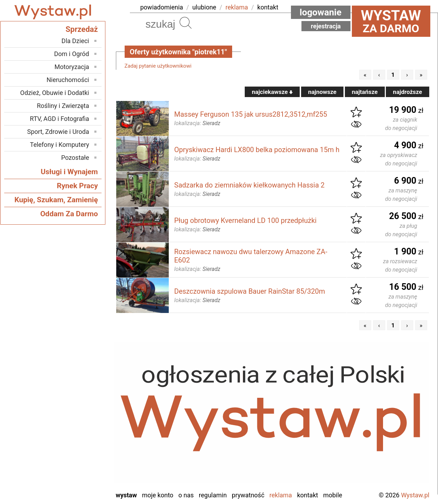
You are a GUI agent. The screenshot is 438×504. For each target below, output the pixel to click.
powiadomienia (162, 7)
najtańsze (365, 92)
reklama (237, 7)
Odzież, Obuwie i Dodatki (55, 93)
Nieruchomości (68, 80)
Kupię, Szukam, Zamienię (56, 200)
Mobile (333, 495)
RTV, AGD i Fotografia (59, 119)
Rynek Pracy (77, 186)
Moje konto (158, 495)
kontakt (268, 7)
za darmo (391, 21)
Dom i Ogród (71, 54)
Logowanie (321, 12)
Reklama (281, 495)
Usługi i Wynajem (69, 172)
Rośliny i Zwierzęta (63, 106)
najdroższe (407, 92)
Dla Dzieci (75, 41)
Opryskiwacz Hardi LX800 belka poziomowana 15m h (257, 150)
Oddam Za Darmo (69, 214)
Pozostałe (75, 158)
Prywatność (248, 495)
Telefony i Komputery (60, 145)
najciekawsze (272, 92)
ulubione (204, 7)
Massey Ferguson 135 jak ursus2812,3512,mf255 (251, 114)
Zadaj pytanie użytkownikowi (158, 66)
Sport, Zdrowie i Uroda (58, 132)
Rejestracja (326, 26)
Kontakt (307, 495)
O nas (186, 495)
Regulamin (213, 495)
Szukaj (186, 23)
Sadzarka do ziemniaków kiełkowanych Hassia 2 (250, 185)
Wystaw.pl (415, 495)
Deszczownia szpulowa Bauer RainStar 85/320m (250, 291)
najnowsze (322, 92)
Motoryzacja (72, 67)
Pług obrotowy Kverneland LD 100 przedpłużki (246, 220)
